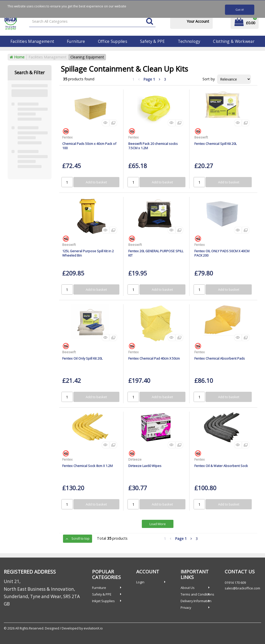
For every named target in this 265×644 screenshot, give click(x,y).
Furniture (76, 41)
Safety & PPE (152, 41)
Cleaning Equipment (87, 57)
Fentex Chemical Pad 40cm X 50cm (154, 358)
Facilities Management (32, 41)
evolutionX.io (93, 628)
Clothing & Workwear (234, 41)
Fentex (67, 137)
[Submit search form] (150, 22)
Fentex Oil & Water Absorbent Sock (221, 466)
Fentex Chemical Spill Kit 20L (216, 144)
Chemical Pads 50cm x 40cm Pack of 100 (89, 146)
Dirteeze (135, 459)
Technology (189, 41)
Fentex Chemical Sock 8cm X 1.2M (87, 466)
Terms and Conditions (197, 594)
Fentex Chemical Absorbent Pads (220, 358)
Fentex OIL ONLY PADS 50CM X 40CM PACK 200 (222, 253)
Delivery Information (196, 601)
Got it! (240, 10)
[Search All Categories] (92, 22)
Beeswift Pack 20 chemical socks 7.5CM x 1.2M (153, 146)
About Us (188, 588)
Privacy (186, 608)
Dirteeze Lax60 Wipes (145, 466)
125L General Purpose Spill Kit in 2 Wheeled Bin (88, 253)
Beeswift (201, 137)
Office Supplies (113, 41)
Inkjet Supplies (103, 601)
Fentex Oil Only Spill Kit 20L (82, 358)
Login (140, 582)
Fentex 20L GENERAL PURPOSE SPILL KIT (156, 253)
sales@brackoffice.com (242, 588)
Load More (158, 524)
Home (17, 57)
